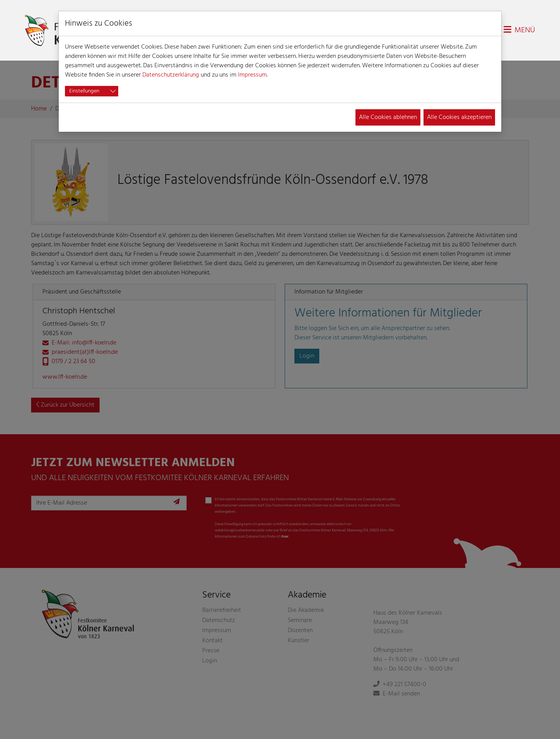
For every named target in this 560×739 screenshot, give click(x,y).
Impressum (252, 75)
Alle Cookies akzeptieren (459, 117)
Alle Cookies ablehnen (388, 117)
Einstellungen (84, 91)
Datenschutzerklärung (171, 75)
